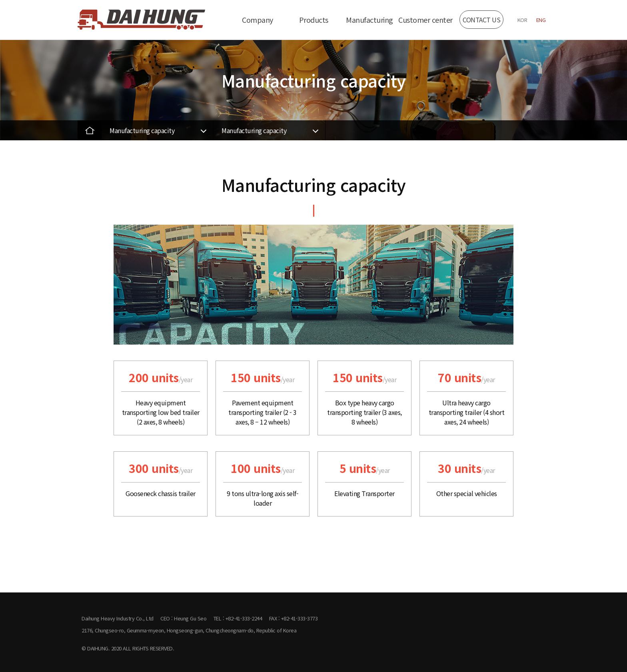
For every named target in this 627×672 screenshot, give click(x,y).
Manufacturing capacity (142, 130)
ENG (541, 20)
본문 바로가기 (0, 0)
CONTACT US (481, 20)
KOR (522, 20)
